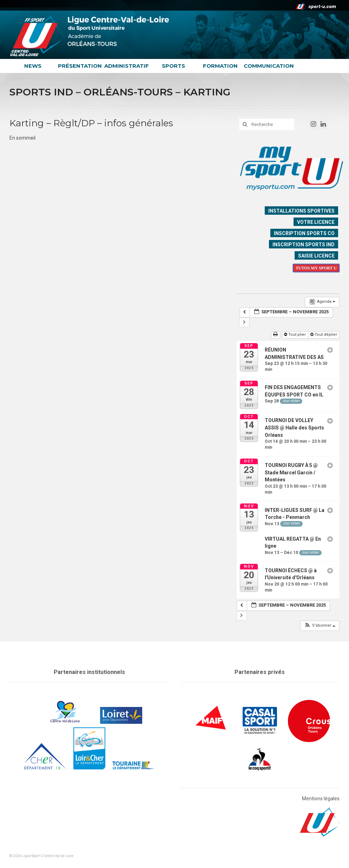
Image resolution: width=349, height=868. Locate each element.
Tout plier (295, 335)
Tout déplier (324, 335)
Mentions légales (321, 799)
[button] (320, 626)
